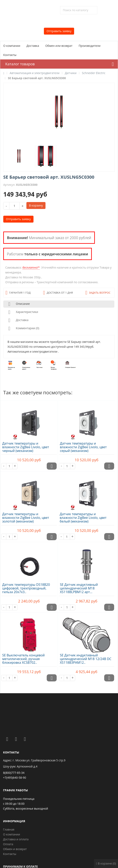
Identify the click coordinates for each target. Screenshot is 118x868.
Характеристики (22, 312)
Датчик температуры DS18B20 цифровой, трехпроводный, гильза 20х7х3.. (26, 588)
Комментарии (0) (23, 329)
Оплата (8, 844)
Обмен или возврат (59, 46)
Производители (90, 46)
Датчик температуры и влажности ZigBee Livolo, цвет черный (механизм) (26, 447)
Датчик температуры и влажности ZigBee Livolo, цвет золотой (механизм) (26, 518)
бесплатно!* (31, 267)
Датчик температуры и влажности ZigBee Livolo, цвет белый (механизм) (83, 518)
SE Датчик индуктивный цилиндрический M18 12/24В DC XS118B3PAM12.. (86, 659)
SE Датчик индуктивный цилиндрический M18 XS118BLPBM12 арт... (79, 588)
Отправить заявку (59, 31)
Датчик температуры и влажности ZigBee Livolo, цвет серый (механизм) (83, 447)
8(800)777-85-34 (14, 773)
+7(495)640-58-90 (15, 778)
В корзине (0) (106, 863)
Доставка (33, 46)
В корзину (36, 205)
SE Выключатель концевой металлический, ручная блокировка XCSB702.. (23, 659)
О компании (12, 46)
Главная (9, 829)
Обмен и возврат (15, 849)
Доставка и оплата (16, 839)
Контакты (10, 55)
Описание (18, 304)
